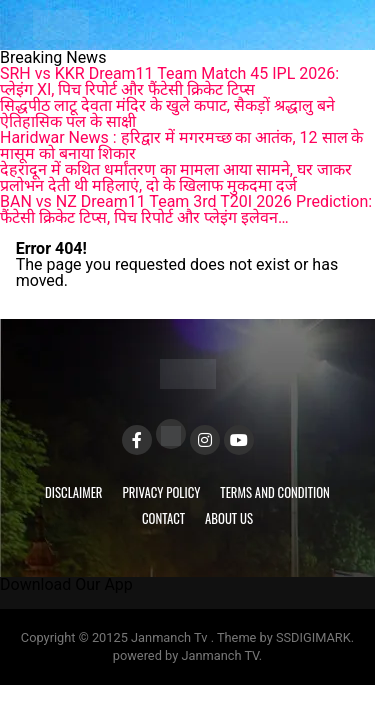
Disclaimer (73, 492)
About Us (229, 518)
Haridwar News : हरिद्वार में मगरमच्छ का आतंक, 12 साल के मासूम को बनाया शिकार (181, 145)
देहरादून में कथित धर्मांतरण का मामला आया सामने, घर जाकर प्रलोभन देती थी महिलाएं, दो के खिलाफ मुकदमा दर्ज (176, 177)
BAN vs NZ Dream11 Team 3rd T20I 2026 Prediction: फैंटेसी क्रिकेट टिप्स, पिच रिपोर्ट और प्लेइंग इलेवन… (186, 209)
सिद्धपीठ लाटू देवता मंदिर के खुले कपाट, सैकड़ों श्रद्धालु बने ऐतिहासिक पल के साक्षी (167, 113)
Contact (163, 518)
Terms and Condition (275, 492)
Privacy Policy (162, 492)
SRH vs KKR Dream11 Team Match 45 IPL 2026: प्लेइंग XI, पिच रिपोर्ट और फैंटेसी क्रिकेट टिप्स (169, 81)
